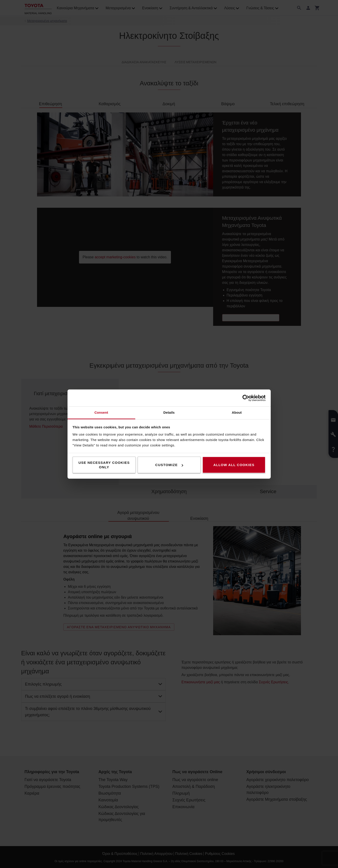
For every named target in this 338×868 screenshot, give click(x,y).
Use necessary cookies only (104, 465)
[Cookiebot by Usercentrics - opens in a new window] (246, 398)
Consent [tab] (101, 412)
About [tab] (237, 412)
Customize (169, 465)
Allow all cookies (234, 465)
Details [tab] (169, 412)
